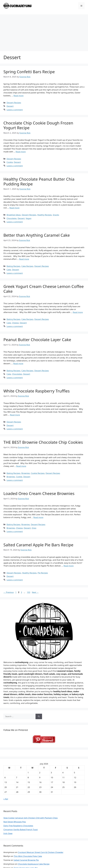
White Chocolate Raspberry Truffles (37, 391)
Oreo (34, 528)
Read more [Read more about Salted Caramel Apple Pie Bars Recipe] (69, 566)
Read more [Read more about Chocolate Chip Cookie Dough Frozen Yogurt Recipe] (21, 152)
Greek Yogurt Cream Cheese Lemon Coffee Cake (44, 289)
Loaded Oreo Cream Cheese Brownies (39, 493)
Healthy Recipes (45, 215)
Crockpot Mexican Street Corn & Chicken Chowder (41, 852)
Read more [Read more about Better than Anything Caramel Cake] (24, 259)
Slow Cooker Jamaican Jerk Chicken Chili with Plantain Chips (31, 818)
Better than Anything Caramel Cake (37, 235)
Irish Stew (8, 833)
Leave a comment (15, 110)
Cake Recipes (27, 266)
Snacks (56, 215)
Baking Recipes (13, 266)
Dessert (10, 106)
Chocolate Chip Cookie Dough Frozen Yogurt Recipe (38, 125)
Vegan (29, 218)
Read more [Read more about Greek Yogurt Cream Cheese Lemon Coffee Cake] (78, 312)
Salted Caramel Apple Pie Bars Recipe (38, 545)
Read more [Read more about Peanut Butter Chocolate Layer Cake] (18, 363)
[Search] (39, 716)
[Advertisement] (44, 32)
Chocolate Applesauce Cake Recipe (34, 864)
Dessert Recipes (14, 103)
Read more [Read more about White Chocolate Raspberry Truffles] (15, 415)
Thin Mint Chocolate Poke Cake (28, 856)
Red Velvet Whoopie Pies (15, 822)
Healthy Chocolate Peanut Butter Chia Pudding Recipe (39, 181)
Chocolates (12, 218)
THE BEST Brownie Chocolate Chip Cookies (43, 442)
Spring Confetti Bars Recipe (29, 72)
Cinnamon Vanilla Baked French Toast (21, 830)
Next (35, 592)
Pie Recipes (43, 573)
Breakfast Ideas (14, 215)
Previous (9, 592)
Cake (9, 270)
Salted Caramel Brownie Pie (26, 860)
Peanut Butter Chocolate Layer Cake (37, 340)
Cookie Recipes (38, 473)
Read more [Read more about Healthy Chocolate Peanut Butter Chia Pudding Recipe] (14, 208)
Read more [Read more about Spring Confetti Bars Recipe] (19, 96)
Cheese (15, 323)
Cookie (10, 162)
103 (29, 592)
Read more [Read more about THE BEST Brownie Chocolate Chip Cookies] (21, 466)
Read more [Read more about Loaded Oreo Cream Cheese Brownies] (38, 517)
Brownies (26, 473)
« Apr (6, 799)
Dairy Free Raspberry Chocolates (18, 826)
